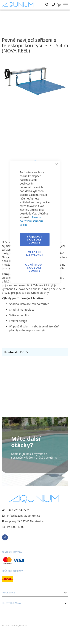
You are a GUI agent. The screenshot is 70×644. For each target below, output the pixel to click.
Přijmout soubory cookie (35, 239)
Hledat (47, 2)
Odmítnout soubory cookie (35, 268)
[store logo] (18, 5)
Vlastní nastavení (35, 254)
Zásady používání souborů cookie (31, 221)
